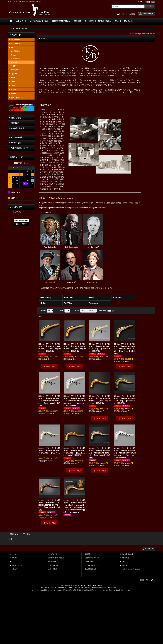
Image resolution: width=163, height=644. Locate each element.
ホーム (14, 554)
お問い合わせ (16, 118)
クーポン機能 (89, 561)
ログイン (122, 14)
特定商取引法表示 (17, 128)
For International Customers (131, 569)
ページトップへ (150, 549)
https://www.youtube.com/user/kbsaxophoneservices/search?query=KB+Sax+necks (73, 208)
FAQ (123, 561)
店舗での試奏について (19, 148)
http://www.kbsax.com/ (64, 198)
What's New (52, 561)
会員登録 (132, 14)
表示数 (44, 310)
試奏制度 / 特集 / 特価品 (56, 558)
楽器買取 (88, 554)
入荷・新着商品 (53, 565)
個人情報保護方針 (17, 137)
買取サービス (16, 143)
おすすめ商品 (53, 569)
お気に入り (15, 569)
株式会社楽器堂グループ (93, 565)
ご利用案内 (15, 123)
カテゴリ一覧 (53, 554)
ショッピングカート (18, 565)
